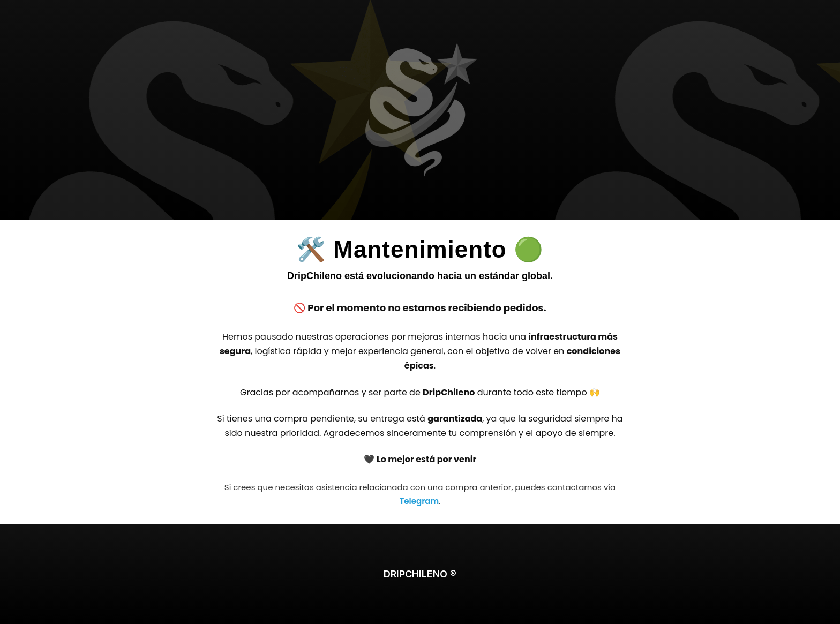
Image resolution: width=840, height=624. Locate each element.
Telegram (419, 501)
